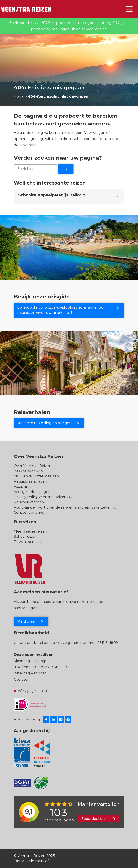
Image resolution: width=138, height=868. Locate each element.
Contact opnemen (30, 513)
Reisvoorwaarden (29, 502)
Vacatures (22, 487)
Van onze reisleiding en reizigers (45, 423)
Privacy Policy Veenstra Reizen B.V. (43, 497)
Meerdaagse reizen (30, 531)
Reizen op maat (27, 542)
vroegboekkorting (95, 23)
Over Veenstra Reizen (33, 466)
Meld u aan (27, 621)
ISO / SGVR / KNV (29, 471)
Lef (46, 861)
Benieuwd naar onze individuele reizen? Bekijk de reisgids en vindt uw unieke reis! (60, 310)
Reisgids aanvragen (30, 481)
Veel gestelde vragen (32, 492)
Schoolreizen (25, 537)
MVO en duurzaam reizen (36, 476)
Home (19, 97)
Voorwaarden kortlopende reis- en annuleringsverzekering (65, 507)
